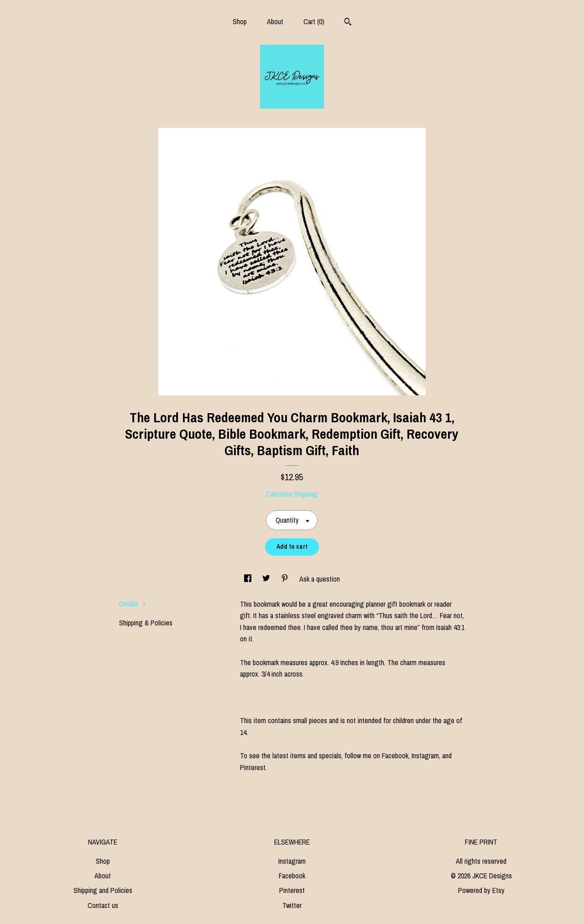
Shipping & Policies (146, 623)
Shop (240, 21)
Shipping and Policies (103, 890)
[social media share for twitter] (267, 579)
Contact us (103, 905)
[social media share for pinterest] (286, 579)
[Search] (348, 23)
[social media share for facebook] (249, 579)
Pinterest (292, 890)
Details (133, 604)
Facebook (292, 876)
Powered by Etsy (481, 890)
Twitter (292, 905)
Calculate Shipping (292, 494)
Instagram (292, 861)
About (275, 21)
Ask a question (320, 579)
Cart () (314, 21)
